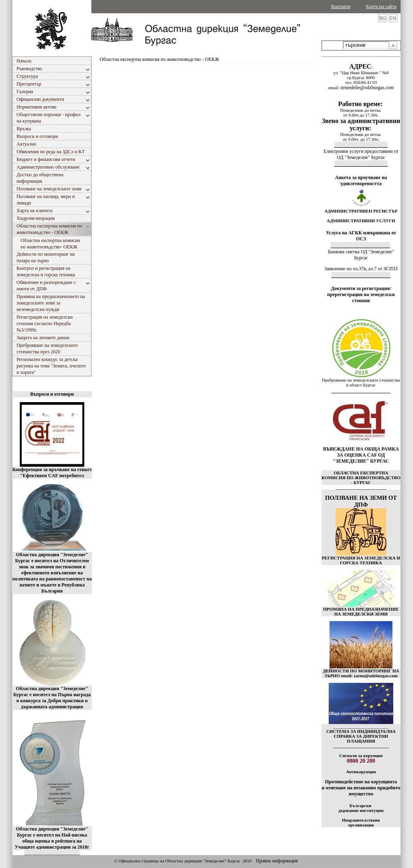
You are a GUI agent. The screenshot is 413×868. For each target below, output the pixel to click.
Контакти (341, 6)
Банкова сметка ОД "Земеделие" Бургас (361, 255)
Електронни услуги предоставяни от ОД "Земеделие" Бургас (361, 154)
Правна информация (277, 861)
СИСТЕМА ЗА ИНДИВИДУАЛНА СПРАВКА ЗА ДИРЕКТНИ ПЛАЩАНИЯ (361, 736)
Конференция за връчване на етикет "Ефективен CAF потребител (52, 473)
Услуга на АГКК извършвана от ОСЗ (361, 236)
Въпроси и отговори (52, 394)
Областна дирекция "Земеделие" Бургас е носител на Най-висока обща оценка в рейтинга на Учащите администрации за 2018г (52, 838)
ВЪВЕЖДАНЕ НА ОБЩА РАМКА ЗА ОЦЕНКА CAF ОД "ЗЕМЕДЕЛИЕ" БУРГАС (361, 455)
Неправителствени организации (361, 822)
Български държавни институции (361, 808)
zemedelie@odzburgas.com (367, 88)
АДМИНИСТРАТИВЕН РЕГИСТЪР (361, 211)
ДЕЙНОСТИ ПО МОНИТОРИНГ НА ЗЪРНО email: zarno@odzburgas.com (361, 673)
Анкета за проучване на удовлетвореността (361, 180)
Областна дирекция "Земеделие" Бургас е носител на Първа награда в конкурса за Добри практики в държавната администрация (52, 698)
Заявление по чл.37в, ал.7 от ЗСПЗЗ (361, 269)
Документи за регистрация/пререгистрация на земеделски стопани (361, 294)
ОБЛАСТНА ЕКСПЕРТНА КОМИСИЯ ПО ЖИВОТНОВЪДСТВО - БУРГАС (361, 478)
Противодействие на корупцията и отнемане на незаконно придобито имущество (361, 788)
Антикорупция (361, 772)
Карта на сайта (381, 6)
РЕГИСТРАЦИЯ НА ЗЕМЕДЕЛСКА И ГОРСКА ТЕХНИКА (361, 560)
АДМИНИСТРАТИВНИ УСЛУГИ (361, 221)
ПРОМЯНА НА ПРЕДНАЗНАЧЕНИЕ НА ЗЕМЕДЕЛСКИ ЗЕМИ (361, 611)
